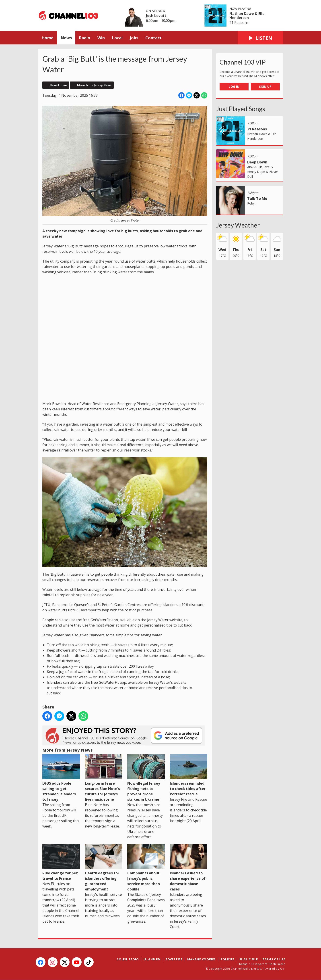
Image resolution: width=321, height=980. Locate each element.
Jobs (134, 38)
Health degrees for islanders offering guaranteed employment (104, 868)
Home (47, 38)
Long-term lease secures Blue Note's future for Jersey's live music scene (104, 778)
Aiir (282, 969)
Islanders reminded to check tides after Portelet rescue (189, 775)
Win (101, 38)
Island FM (152, 959)
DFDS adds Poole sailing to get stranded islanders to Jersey (61, 778)
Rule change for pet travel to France (61, 862)
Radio (85, 38)
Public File (249, 959)
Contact (153, 38)
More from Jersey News (94, 85)
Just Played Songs (241, 109)
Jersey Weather (238, 225)
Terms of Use (274, 959)
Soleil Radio (128, 959)
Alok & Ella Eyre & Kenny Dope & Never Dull (263, 172)
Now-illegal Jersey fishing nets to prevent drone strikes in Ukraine (146, 778)
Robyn (252, 203)
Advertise (174, 959)
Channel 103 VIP (243, 62)
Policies (227, 959)
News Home (58, 85)
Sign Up (265, 87)
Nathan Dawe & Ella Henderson (247, 16)
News (66, 38)
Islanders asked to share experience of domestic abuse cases (189, 868)
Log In (234, 87)
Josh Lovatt (156, 16)
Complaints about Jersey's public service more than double (146, 868)
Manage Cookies (202, 959)
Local (117, 38)
